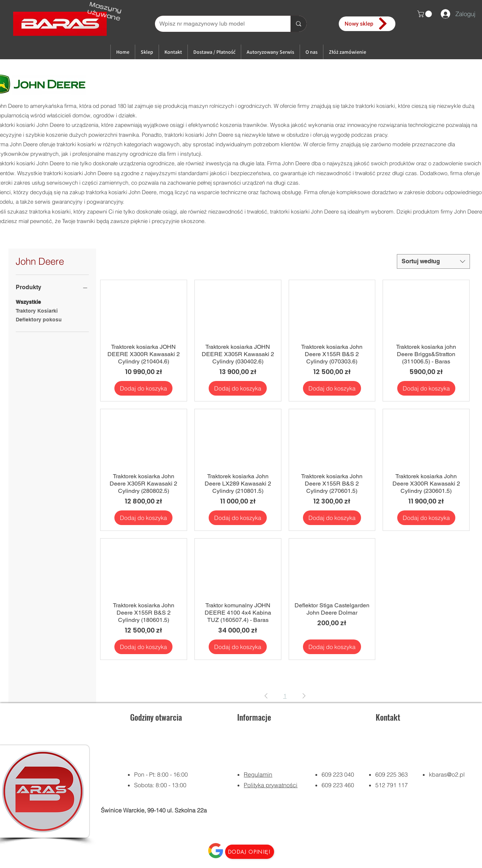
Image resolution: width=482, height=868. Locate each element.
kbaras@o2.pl (447, 774)
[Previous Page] (266, 696)
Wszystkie (28, 301)
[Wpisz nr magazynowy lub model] (217, 24)
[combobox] (433, 261)
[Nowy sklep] (367, 24)
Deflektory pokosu (39, 319)
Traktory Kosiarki (37, 310)
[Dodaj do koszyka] (143, 388)
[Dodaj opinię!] (250, 852)
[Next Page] (304, 696)
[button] (425, 14)
